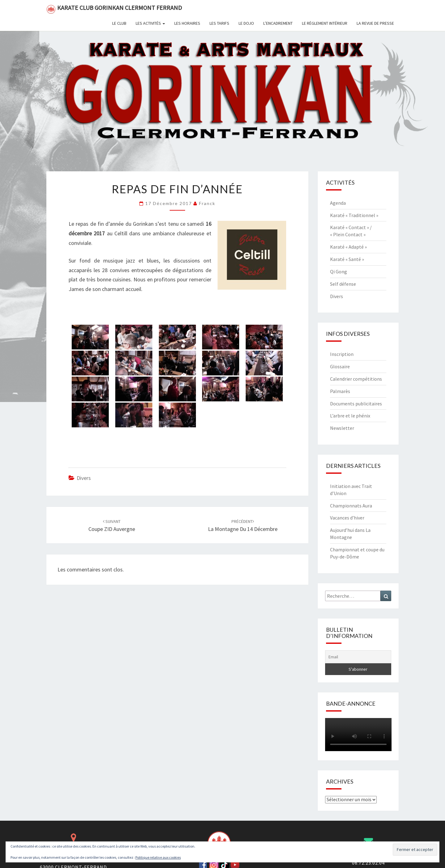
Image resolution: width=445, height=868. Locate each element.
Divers (84, 478)
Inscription (342, 354)
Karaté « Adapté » (348, 247)
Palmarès (340, 391)
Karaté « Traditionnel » (354, 215)
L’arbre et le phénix (350, 416)
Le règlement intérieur (325, 23)
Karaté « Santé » (347, 259)
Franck (207, 203)
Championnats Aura (351, 506)
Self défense (343, 284)
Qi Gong (339, 272)
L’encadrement (278, 23)
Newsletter (342, 428)
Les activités (150, 23)
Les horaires (187, 23)
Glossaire (340, 366)
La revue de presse (375, 23)
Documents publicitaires (356, 404)
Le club (119, 23)
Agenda (338, 203)
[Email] (358, 657)
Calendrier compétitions (356, 379)
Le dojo (246, 23)
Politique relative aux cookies (158, 857)
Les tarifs (219, 23)
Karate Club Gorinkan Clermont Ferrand (114, 9)
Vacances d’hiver (347, 518)
